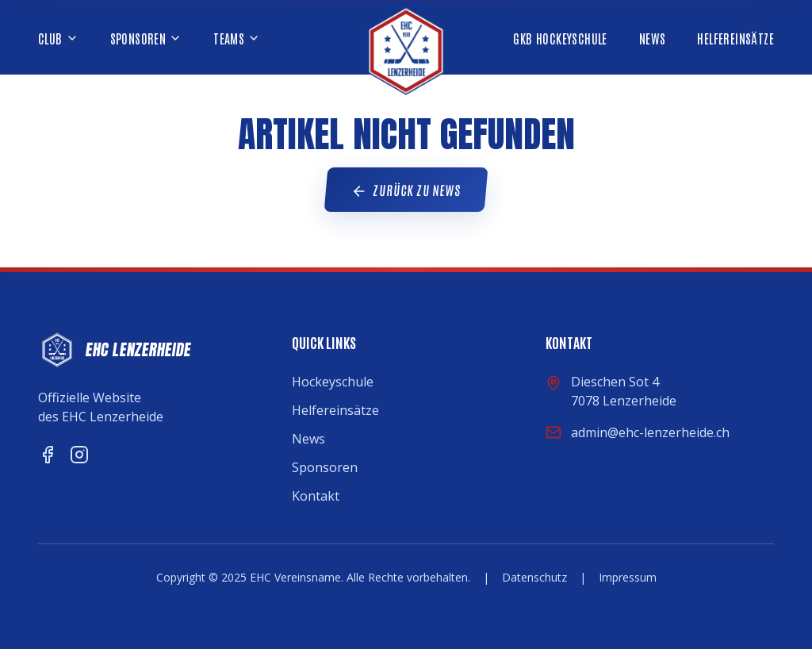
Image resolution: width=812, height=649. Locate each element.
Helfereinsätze (335, 410)
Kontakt (316, 496)
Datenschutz (534, 577)
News (308, 439)
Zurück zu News (406, 190)
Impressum (628, 577)
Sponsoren (325, 467)
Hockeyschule (333, 382)
